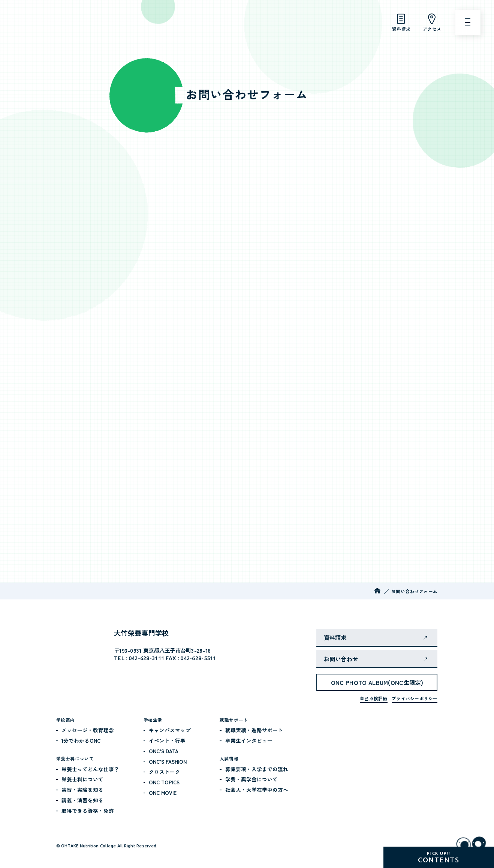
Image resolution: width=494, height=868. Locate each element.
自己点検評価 (373, 698)
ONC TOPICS (164, 782)
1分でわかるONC (81, 740)
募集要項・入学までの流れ (257, 769)
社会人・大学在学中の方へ (257, 790)
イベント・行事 (167, 740)
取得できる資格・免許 (88, 811)
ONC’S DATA (164, 751)
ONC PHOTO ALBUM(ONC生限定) (377, 682)
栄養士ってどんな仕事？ (90, 769)
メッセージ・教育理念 (88, 730)
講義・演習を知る (82, 800)
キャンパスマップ (170, 730)
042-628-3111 (146, 658)
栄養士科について (82, 779)
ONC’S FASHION (168, 761)
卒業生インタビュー (249, 740)
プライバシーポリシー (415, 698)
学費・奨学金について (251, 779)
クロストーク (165, 772)
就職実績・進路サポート (254, 730)
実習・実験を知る (82, 790)
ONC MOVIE (163, 793)
